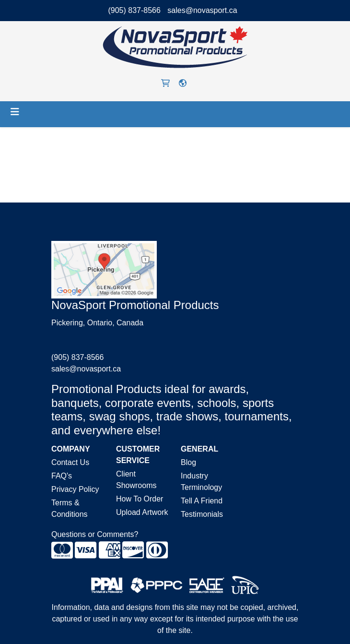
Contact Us (70, 462)
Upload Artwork (142, 512)
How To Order (140, 499)
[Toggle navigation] (15, 112)
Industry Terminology (201, 482)
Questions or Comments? (95, 534)
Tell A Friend (202, 501)
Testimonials (202, 514)
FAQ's (62, 476)
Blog (188, 462)
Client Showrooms (136, 480)
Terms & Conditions (70, 508)
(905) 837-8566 (134, 10)
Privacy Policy (75, 489)
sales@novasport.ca (202, 10)
